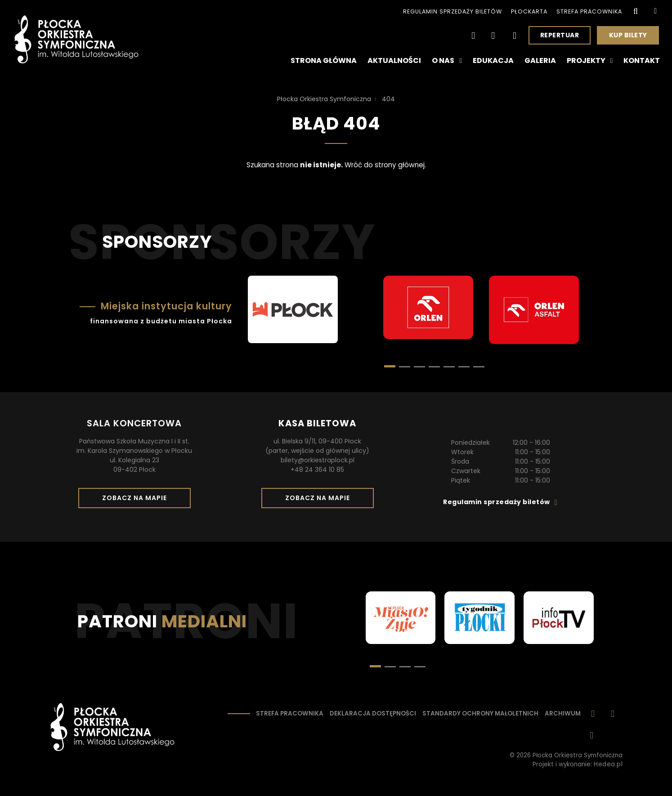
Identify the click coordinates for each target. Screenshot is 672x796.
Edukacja (493, 60)
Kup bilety (632, 37)
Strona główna (324, 60)
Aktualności (394, 60)
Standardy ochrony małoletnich (480, 713)
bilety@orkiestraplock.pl (318, 460)
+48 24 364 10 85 (317, 470)
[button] (405, 367)
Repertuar (560, 35)
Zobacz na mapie (138, 501)
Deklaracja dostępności (373, 713)
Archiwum (563, 713)
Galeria (540, 60)
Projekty (590, 61)
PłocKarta (529, 11)
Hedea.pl (608, 764)
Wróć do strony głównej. (385, 165)
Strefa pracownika (589, 11)
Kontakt (642, 60)
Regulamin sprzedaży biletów (452, 11)
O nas (447, 61)
